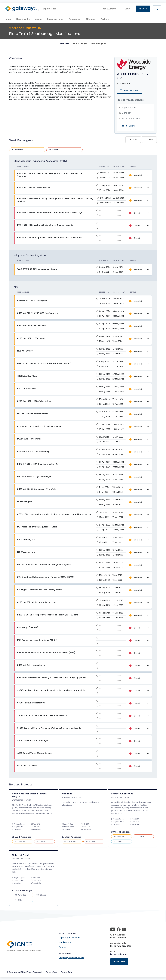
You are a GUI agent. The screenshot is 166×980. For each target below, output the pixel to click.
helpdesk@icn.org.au (120, 954)
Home (8, 19)
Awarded (17, 150)
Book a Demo (119, 962)
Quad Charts (65, 942)
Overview (64, 43)
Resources (74, 19)
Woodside (67, 794)
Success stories (55, 19)
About (38, 19)
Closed (53, 150)
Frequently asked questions (71, 958)
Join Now (143, 9)
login (128, 9)
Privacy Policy (67, 972)
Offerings (90, 19)
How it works (23, 19)
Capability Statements (69, 938)
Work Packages (80, 43)
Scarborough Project (122, 794)
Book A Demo (110, 9)
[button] (52, 9)
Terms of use (51, 972)
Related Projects (98, 43)
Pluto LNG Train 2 (21, 855)
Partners (105, 19)
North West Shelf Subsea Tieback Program (29, 795)
